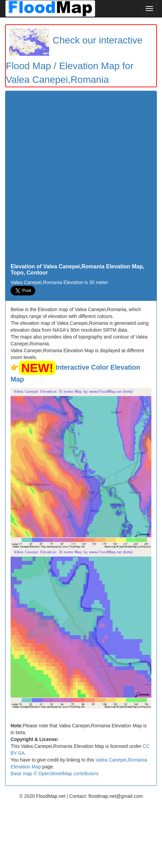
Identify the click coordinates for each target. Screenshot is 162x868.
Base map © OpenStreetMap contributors (55, 774)
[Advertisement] (81, 179)
